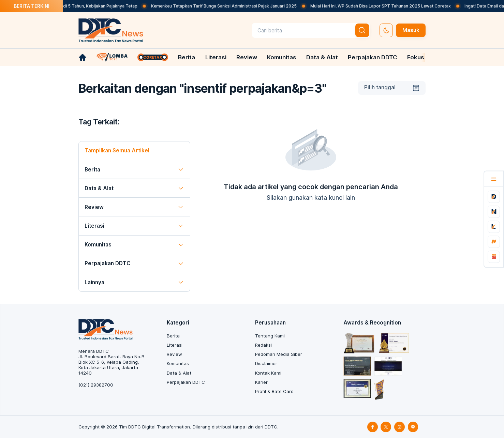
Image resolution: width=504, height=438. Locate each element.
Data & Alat (322, 57)
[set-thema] (386, 30)
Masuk (411, 30)
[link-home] (83, 57)
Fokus (416, 57)
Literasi (216, 57)
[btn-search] (362, 30)
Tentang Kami (270, 336)
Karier (261, 382)
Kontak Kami (268, 373)
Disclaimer (266, 363)
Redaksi (263, 345)
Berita (187, 57)
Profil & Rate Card (274, 391)
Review (247, 57)
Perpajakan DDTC (373, 57)
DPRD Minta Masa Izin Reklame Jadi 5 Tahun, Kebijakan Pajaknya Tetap (72, 6)
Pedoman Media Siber (279, 354)
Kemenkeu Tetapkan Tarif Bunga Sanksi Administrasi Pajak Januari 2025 (230, 6)
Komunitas (282, 57)
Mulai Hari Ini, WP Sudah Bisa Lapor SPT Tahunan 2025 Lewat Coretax (386, 6)
